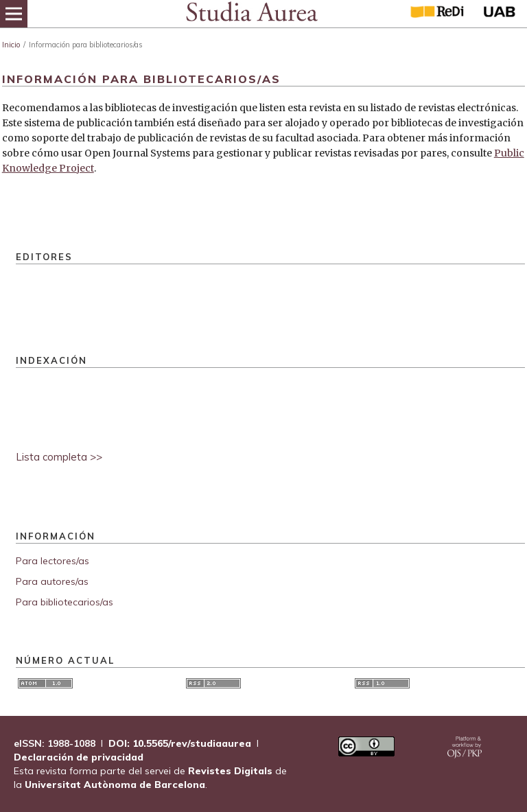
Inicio (11, 45)
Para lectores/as (52, 561)
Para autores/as (52, 581)
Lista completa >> (59, 457)
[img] (251, 14)
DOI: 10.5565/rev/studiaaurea (180, 743)
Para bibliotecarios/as (65, 602)
